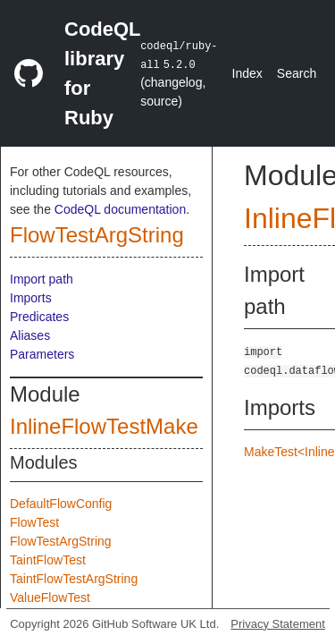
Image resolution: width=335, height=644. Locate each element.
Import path (42, 279)
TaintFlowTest (48, 560)
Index (247, 73)
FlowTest (34, 522)
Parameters (42, 354)
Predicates (39, 317)
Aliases (30, 335)
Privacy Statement (278, 624)
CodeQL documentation (120, 209)
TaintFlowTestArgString (74, 579)
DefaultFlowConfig (61, 504)
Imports (31, 298)
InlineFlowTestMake (104, 426)
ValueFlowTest (50, 597)
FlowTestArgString (97, 235)
